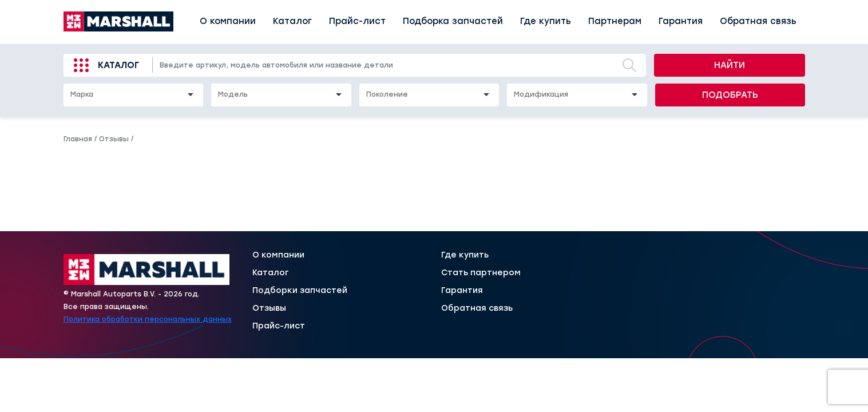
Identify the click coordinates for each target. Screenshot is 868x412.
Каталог (292, 21)
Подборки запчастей (300, 291)
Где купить (546, 21)
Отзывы (269, 308)
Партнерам (615, 21)
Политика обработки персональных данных (148, 319)
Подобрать (730, 95)
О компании (228, 21)
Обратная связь (758, 21)
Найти (730, 65)
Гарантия (681, 21)
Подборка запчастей (453, 21)
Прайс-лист (357, 21)
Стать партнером (481, 273)
